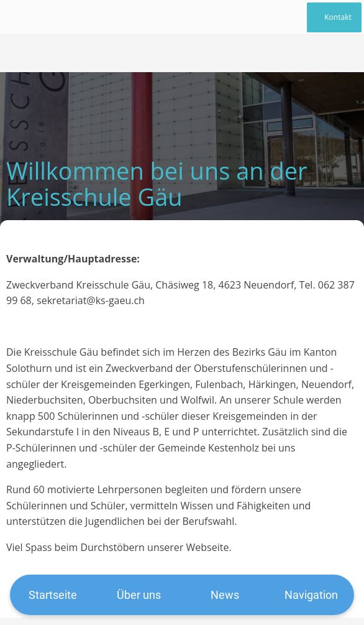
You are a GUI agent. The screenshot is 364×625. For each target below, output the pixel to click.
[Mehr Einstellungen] (312, 595)
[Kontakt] (334, 17)
